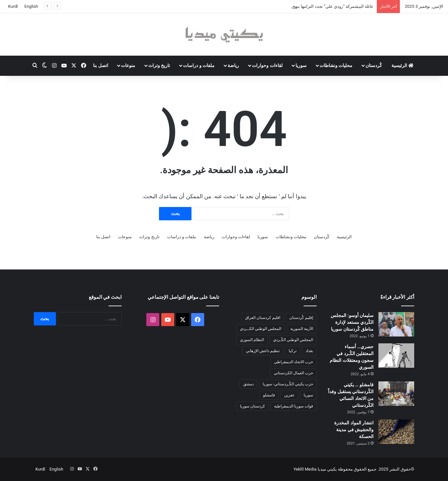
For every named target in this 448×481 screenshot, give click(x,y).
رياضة (233, 65)
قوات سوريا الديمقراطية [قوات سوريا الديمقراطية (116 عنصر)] (294, 406)
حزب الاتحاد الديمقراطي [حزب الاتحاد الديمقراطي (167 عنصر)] (294, 362)
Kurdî (13, 6)
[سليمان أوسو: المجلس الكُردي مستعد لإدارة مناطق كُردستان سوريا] (396, 324)
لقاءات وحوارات (267, 65)
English (31, 6)
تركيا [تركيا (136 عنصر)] (293, 351)
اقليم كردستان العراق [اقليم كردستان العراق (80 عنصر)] (263, 318)
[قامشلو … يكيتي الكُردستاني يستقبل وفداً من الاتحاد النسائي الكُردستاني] (396, 394)
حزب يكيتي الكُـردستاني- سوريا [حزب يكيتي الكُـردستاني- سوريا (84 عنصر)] (288, 384)
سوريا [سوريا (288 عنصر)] (308, 395)
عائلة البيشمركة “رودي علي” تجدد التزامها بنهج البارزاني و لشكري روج (313, 6)
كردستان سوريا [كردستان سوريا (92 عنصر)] (252, 406)
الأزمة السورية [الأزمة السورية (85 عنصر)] (302, 329)
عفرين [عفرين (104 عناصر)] (289, 395)
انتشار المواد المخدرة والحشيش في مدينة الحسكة (354, 430)
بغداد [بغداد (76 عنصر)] (309, 351)
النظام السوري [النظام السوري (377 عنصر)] (252, 340)
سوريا (301, 65)
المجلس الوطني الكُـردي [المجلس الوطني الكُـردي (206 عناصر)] (293, 340)
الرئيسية (402, 65)
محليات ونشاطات (336, 65)
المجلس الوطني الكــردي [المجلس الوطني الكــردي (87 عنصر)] (261, 329)
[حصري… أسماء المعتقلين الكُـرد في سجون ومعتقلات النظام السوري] (396, 356)
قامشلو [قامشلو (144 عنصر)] (269, 395)
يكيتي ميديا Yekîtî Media (315, 469)
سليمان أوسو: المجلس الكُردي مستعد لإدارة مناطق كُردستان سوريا (352, 322)
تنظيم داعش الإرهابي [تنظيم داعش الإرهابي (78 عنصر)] (263, 351)
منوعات (128, 65)
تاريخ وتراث (159, 65)
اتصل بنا (100, 65)
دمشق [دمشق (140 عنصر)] (248, 384)
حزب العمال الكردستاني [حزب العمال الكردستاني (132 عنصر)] (293, 373)
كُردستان (374, 65)
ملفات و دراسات (199, 65)
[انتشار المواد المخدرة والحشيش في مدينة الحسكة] (396, 432)
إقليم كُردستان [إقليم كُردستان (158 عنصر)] (301, 318)
